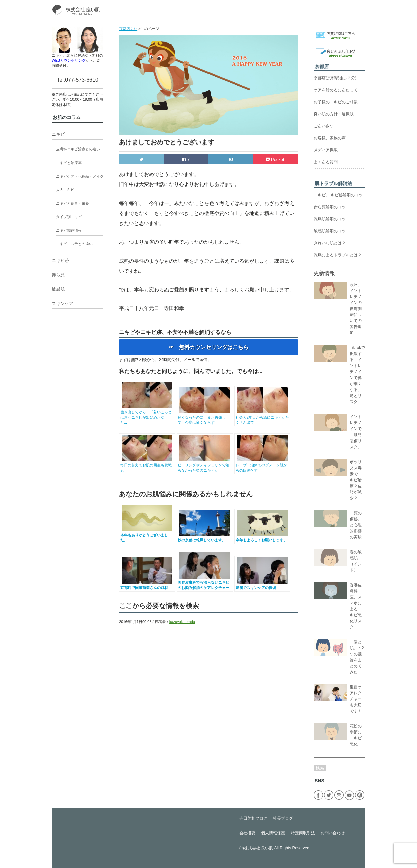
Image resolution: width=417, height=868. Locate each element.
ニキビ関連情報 (69, 230)
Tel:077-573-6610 (78, 80)
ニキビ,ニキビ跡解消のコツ (338, 195)
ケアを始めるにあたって (336, 90)
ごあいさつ (324, 126)
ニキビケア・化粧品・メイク (80, 176)
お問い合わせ (333, 833)
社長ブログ (283, 818)
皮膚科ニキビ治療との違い (78, 149)
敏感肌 (58, 289)
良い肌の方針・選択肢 (334, 114)
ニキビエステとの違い (74, 244)
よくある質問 (326, 162)
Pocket (275, 160)
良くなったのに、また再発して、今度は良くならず (205, 417)
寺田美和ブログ (253, 818)
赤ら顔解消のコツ (330, 207)
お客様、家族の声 (330, 138)
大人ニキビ (65, 190)
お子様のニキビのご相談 (336, 102)
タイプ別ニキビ (69, 217)
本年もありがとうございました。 (147, 535)
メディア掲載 (326, 150)
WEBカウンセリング (69, 60)
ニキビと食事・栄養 (73, 203)
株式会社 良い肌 (258, 848)
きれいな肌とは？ (330, 243)
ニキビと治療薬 (69, 163)
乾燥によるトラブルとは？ (338, 255)
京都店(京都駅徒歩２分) (335, 78)
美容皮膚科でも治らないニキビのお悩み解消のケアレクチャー (205, 582)
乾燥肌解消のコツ (330, 219)
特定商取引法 (303, 833)
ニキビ (58, 134)
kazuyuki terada (182, 622)
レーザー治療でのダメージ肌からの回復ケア (262, 465)
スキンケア (63, 304)
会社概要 (247, 833)
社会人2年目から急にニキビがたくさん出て (262, 417)
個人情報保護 (273, 833)
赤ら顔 (58, 275)
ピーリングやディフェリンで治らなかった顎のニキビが (205, 465)
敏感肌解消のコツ (330, 231)
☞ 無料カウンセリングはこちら (208, 347)
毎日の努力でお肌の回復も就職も (147, 465)
